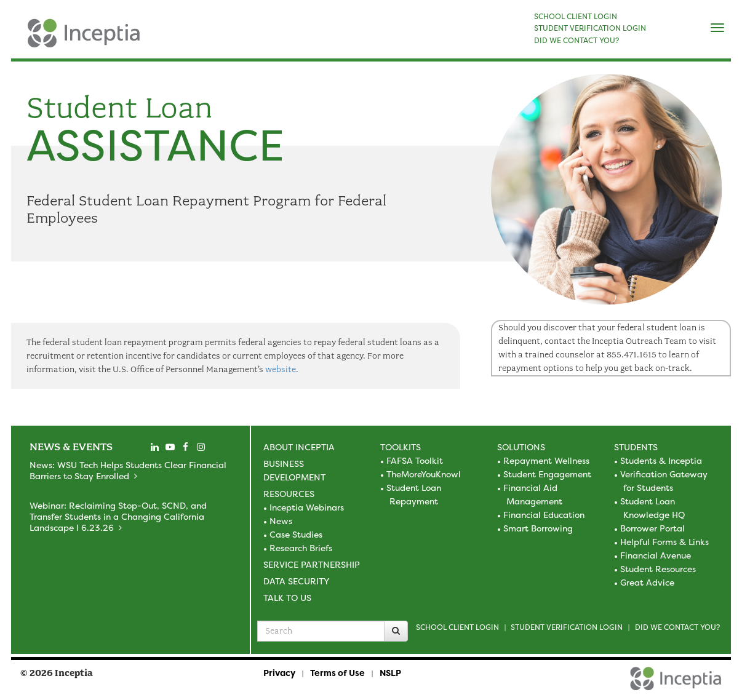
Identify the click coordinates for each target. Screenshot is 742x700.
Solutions (521, 447)
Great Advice (647, 582)
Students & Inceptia (661, 460)
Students (636, 447)
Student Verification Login (567, 627)
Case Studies (296, 534)
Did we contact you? (677, 627)
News (281, 521)
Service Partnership (312, 564)
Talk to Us (287, 598)
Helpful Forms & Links (664, 542)
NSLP (390, 673)
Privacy (279, 673)
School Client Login (457, 627)
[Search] (396, 631)
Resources (289, 494)
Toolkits (401, 447)
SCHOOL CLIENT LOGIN (576, 17)
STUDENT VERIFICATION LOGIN (590, 28)
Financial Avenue (656, 555)
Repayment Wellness (546, 460)
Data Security (296, 581)
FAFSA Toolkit (415, 460)
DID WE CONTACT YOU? (576, 41)
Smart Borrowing (538, 528)
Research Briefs (301, 548)
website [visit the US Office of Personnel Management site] (281, 369)
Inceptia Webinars (307, 507)
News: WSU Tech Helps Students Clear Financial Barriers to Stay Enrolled (128, 470)
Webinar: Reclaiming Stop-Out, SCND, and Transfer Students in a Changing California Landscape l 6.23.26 (118, 516)
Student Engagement (547, 474)
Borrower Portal (652, 528)
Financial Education (544, 515)
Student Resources (658, 569)
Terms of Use (337, 673)
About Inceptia (299, 447)
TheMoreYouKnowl (424, 474)
